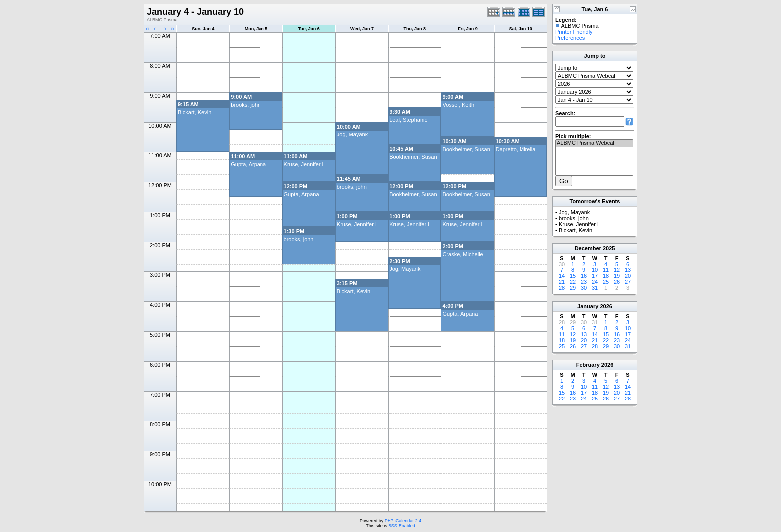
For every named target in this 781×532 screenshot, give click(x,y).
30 (584, 288)
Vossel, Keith (458, 105)
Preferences (570, 38)
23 (584, 282)
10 (595, 270)
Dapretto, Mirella (516, 149)
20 (628, 276)
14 (562, 276)
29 (573, 288)
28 (562, 288)
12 (617, 270)
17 (595, 276)
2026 (606, 306)
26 (617, 282)
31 (595, 288)
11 (606, 270)
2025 (609, 248)
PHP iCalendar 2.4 (403, 521)
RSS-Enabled (402, 526)
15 (573, 276)
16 (584, 276)
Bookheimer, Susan (466, 149)
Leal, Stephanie (408, 120)
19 (617, 276)
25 (606, 282)
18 (606, 276)
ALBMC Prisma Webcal (594, 143)
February (588, 365)
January (588, 306)
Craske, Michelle (462, 254)
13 (628, 270)
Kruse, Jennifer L (305, 164)
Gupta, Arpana (248, 164)
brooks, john (246, 105)
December (588, 248)
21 (562, 282)
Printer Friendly (574, 32)
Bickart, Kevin (195, 112)
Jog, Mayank (352, 134)
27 (628, 282)
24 (595, 282)
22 (573, 282)
